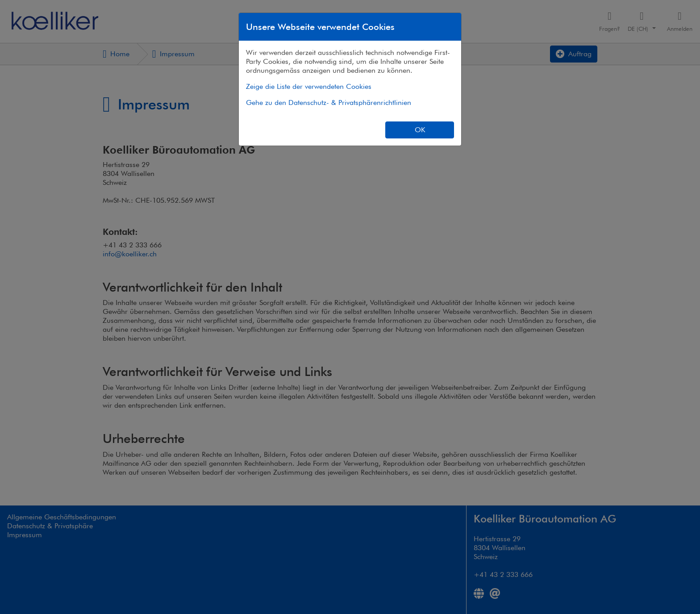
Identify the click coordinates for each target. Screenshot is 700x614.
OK (420, 130)
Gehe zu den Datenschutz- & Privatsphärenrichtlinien (329, 102)
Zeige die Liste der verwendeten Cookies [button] (309, 86)
